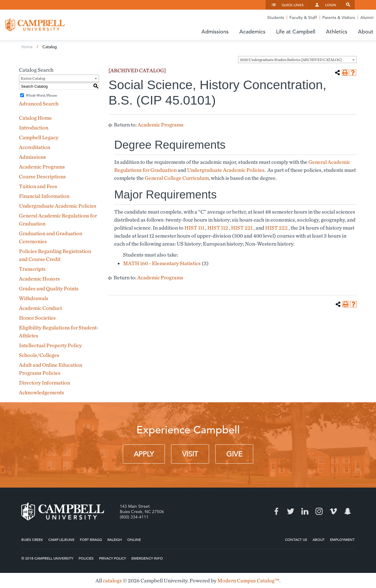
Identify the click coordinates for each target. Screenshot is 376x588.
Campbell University (35, 25)
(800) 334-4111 (134, 517)
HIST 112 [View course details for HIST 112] (218, 228)
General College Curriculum (177, 178)
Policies (86, 558)
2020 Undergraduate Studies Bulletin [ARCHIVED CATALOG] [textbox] (291, 60)
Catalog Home (35, 118)
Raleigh (115, 539)
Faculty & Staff (303, 17)
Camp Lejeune (61, 539)
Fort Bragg (91, 539)
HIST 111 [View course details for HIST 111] (194, 228)
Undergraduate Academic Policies (58, 206)
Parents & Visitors (339, 17)
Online (134, 539)
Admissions (32, 157)
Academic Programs (42, 167)
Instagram (319, 511)
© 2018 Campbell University (47, 558)
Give (234, 454)
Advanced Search (39, 104)
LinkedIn (305, 511)
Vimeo (333, 511)
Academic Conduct (40, 308)
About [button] (366, 32)
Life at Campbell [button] (296, 32)
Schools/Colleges (39, 355)
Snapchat (348, 511)
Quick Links (293, 5)
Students (276, 17)
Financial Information (44, 196)
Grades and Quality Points (49, 288)
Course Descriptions (42, 176)
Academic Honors (39, 279)
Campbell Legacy (39, 137)
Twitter (291, 511)
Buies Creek (32, 539)
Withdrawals (34, 298)
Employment (342, 539)
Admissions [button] (215, 32)
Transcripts (32, 269)
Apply (144, 454)
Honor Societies (37, 318)
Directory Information (44, 383)
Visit (190, 454)
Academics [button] (252, 32)
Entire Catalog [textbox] (33, 78)
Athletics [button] (337, 32)
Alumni (367, 17)
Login (331, 5)
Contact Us (296, 539)
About (319, 539)
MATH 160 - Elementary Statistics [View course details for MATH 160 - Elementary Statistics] (162, 263)
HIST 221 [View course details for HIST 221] (242, 228)
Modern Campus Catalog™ (248, 580)
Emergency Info (147, 558)
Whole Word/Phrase (42, 95)
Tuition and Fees (38, 186)
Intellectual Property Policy (50, 345)
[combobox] (297, 60)
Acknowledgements (42, 392)
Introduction (34, 128)
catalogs (112, 580)
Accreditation (35, 147)
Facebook (276, 511)
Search (348, 5)
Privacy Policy (113, 558)
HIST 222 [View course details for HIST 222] (276, 228)
